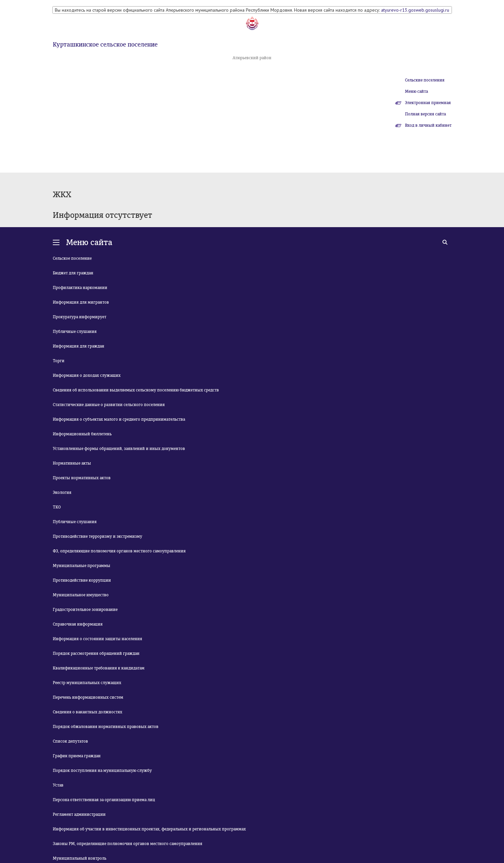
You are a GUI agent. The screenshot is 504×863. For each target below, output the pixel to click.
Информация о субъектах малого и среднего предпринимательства (119, 419)
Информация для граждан (79, 346)
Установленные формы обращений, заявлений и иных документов (119, 449)
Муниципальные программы (82, 566)
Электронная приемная (428, 103)
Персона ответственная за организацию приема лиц (104, 800)
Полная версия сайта (425, 114)
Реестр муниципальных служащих (87, 683)
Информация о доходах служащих (87, 375)
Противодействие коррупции (82, 580)
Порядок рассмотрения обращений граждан (96, 653)
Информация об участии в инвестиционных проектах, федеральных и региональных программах (149, 829)
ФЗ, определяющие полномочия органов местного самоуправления (119, 551)
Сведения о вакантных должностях (88, 712)
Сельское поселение (72, 258)
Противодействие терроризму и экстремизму (98, 536)
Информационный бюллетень (82, 434)
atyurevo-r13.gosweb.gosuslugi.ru (415, 10)
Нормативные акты (72, 463)
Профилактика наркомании (80, 288)
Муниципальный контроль (80, 858)
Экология (62, 493)
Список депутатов (70, 741)
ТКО (57, 507)
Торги (59, 361)
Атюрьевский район (252, 58)
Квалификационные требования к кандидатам (99, 668)
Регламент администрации (79, 814)
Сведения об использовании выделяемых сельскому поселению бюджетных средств (136, 390)
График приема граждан (77, 756)
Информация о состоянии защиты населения (98, 639)
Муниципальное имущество (81, 595)
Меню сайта (416, 91)
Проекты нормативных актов (82, 478)
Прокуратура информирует (80, 317)
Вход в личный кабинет (428, 125)
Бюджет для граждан (73, 273)
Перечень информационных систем (88, 697)
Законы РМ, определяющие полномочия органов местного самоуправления (128, 844)
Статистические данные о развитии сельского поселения (109, 405)
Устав (58, 785)
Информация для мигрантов (81, 302)
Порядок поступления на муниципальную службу (102, 771)
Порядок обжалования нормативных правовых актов (106, 727)
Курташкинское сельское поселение (105, 45)
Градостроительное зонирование (85, 610)
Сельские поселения (425, 80)
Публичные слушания (75, 332)
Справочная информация (78, 624)
